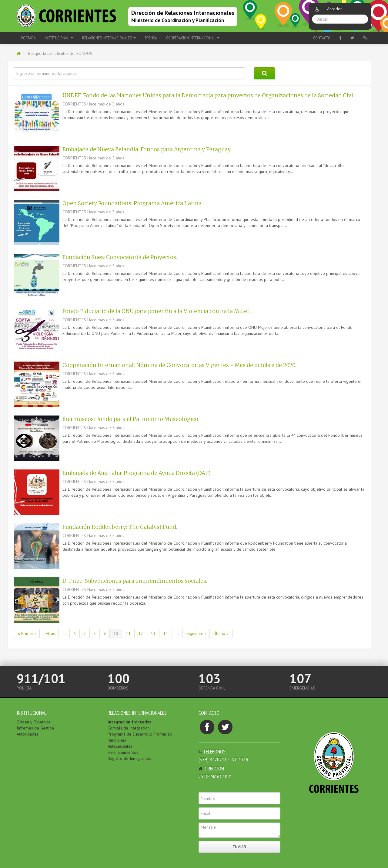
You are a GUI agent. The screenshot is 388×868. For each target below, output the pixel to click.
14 (166, 633)
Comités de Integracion (129, 728)
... (64, 633)
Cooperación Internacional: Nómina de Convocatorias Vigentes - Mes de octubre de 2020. (179, 365)
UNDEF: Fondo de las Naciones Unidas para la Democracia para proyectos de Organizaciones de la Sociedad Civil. (209, 95)
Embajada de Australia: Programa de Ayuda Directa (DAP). (137, 473)
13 (153, 633)
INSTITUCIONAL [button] (59, 38)
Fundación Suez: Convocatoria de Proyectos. (120, 257)
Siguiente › (196, 633)
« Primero (27, 633)
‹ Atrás (49, 633)
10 (116, 633)
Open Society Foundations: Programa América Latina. (133, 203)
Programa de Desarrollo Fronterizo (140, 734)
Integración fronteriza (130, 722)
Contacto (322, 38)
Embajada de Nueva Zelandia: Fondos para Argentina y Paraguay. (147, 149)
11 (128, 633)
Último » (221, 633)
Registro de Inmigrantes (129, 758)
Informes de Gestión (35, 728)
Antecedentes (120, 746)
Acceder (334, 9)
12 (141, 633)
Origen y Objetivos (34, 722)
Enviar (239, 847)
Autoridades (28, 734)
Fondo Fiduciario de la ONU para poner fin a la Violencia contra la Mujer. (156, 311)
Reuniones (117, 740)
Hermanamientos (123, 752)
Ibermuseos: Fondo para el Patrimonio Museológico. (131, 419)
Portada (28, 38)
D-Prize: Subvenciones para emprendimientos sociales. (135, 581)
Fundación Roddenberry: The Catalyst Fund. (120, 527)
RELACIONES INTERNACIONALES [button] (109, 38)
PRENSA (151, 38)
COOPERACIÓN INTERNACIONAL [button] (193, 38)
